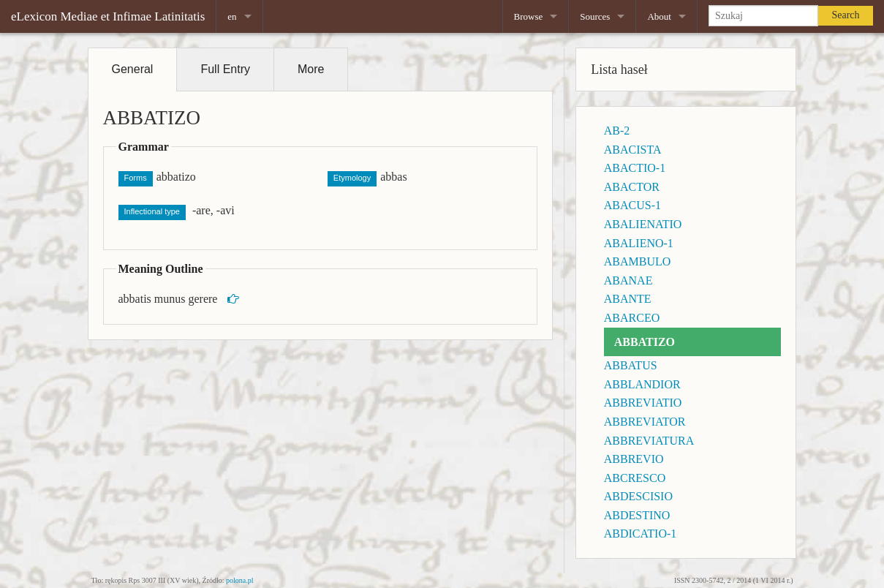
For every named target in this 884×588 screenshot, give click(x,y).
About (659, 16)
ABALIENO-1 (639, 243)
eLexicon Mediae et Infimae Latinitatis (108, 16)
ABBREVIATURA (649, 441)
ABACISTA (633, 150)
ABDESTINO (637, 515)
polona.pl (240, 580)
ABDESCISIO (638, 496)
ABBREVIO (634, 459)
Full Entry (225, 69)
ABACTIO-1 (635, 168)
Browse (529, 16)
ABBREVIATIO (643, 403)
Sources (595, 16)
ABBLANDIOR (642, 384)
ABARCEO (632, 318)
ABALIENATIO (643, 224)
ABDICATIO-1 (641, 534)
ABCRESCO (635, 478)
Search (845, 15)
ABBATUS (631, 365)
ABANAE (628, 280)
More (311, 69)
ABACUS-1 (632, 205)
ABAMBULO (638, 261)
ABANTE (628, 299)
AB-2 (617, 131)
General (133, 69)
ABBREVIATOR (645, 422)
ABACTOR (632, 187)
